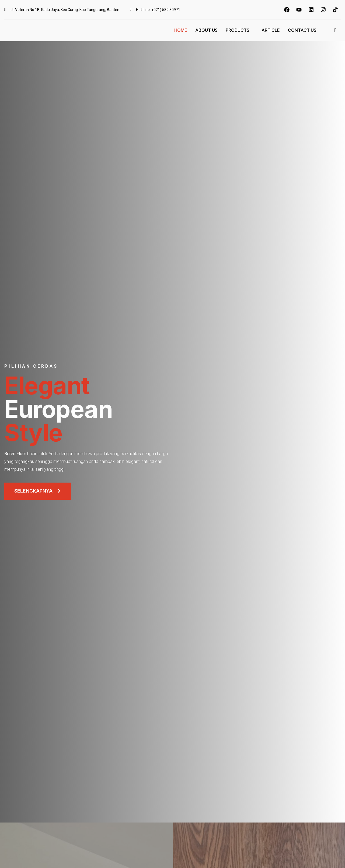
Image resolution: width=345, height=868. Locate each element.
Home (181, 30)
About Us (206, 30)
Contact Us (302, 30)
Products (240, 30)
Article (271, 30)
